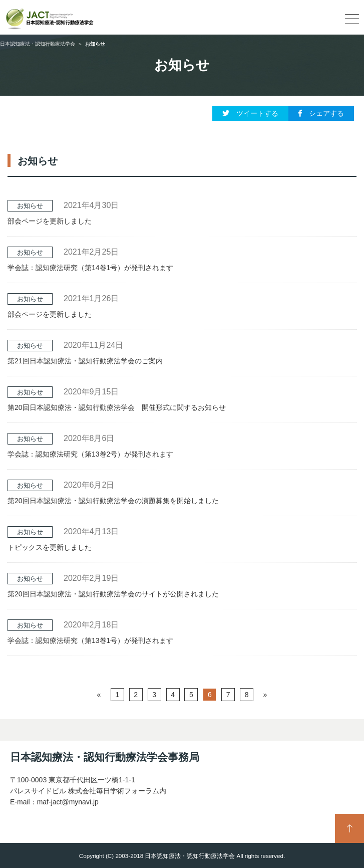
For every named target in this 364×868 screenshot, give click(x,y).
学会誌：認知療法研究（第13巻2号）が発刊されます (90, 454)
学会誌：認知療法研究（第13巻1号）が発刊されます (90, 640)
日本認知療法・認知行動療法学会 (38, 44)
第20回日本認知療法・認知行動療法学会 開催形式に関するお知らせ (117, 407)
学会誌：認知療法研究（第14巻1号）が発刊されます (90, 268)
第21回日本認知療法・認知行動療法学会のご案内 (85, 361)
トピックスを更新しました (50, 547)
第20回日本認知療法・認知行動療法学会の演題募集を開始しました (113, 501)
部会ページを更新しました (50, 221)
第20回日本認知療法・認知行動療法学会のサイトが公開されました (113, 594)
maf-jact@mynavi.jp (68, 802)
